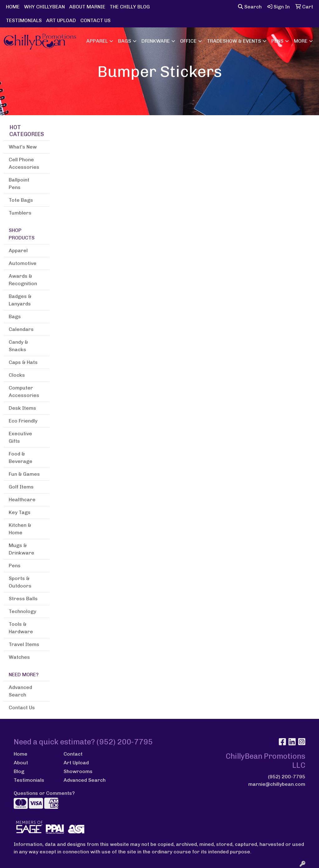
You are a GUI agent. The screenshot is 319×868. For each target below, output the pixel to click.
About (21, 763)
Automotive (23, 263)
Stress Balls (23, 599)
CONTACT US (95, 20)
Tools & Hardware (21, 628)
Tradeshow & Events (234, 41)
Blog (19, 771)
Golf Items (21, 487)
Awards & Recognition (23, 280)
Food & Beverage (21, 458)
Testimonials (29, 780)
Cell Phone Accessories (24, 163)
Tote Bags (21, 200)
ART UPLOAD (61, 20)
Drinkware (156, 41)
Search (250, 7)
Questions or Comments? (44, 793)
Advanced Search (20, 691)
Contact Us (22, 708)
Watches (19, 657)
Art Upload (76, 763)
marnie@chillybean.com (277, 784)
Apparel (97, 41)
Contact (73, 754)
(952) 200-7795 (287, 777)
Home (21, 754)
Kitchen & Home (20, 529)
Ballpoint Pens (19, 184)
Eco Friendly (23, 421)
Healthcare (22, 500)
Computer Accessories (24, 392)
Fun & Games (24, 474)
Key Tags (20, 512)
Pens (277, 41)
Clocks (17, 375)
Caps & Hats (23, 362)
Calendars (21, 329)
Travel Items (24, 644)
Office (188, 41)
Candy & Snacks (18, 346)
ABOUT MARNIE (87, 7)
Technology (22, 611)
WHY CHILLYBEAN (44, 7)
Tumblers (20, 213)
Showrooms (78, 771)
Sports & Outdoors (20, 582)
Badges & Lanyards (20, 300)
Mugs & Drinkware (21, 549)
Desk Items (22, 408)
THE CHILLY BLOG (130, 7)
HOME (13, 7)
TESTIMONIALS (24, 20)
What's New (23, 147)
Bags (125, 41)
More (301, 41)
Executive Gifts (20, 437)
